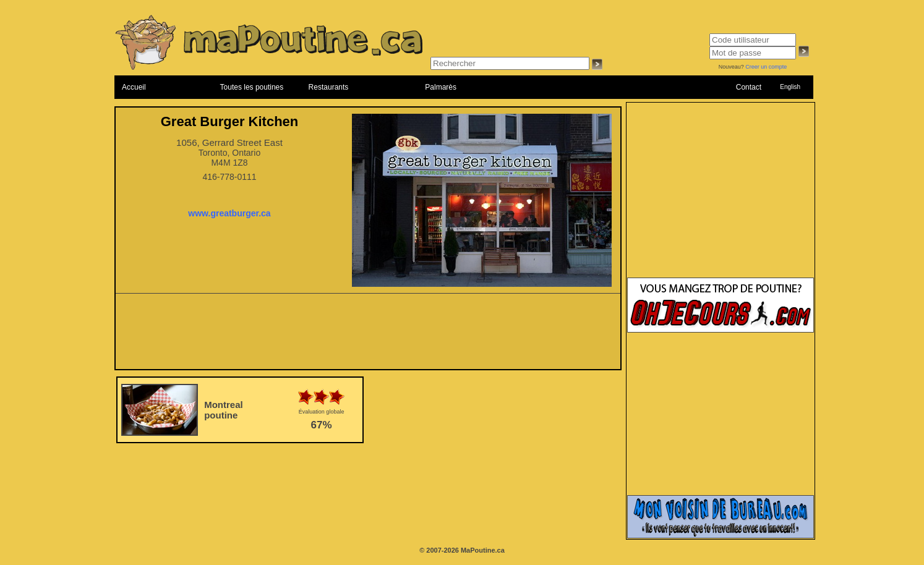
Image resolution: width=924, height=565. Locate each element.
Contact (749, 87)
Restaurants (329, 87)
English (790, 87)
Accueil (134, 87)
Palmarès (441, 87)
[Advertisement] (368, 335)
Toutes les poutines (252, 87)
